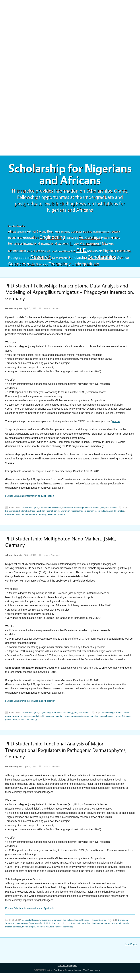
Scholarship (77, 259)
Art (29, 233)
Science (123, 260)
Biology (41, 233)
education (31, 239)
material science (74, 721)
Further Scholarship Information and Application (32, 706)
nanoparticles (105, 721)
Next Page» (130, 951)
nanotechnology (121, 721)
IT (71, 245)
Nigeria (67, 253)
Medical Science (98, 511)
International (32, 245)
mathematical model (28, 518)
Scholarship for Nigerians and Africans (70, 176)
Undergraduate (85, 266)
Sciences (17, 266)
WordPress (88, 977)
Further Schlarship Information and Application (31, 499)
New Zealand (58, 253)
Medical (31, 253)
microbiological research (57, 933)
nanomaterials (91, 721)
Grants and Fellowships (52, 511)
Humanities (15, 245)
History (116, 240)
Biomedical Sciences (16, 930)
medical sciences (35, 933)
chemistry (66, 234)
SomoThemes (74, 977)
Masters (108, 245)
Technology (60, 266)
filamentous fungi (51, 930)
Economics (15, 239)
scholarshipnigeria (14, 312)
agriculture (21, 234)
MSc (49, 253)
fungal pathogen (95, 515)
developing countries (102, 234)
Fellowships (90, 239)
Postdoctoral (123, 253)
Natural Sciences (14, 724)
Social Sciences (37, 266)
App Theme (58, 977)
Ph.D (73, 253)
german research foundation (118, 515)
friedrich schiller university (73, 515)
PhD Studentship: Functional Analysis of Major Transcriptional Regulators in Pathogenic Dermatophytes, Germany (60, 756)
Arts (34, 234)
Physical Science (116, 511)
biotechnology (114, 718)
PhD (81, 252)
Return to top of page (67, 973)
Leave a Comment (53, 312)
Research (41, 259)
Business (54, 233)
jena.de (116, 425)
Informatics (11, 518)
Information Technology (77, 511)
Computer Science (81, 233)
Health (105, 240)
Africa (12, 233)
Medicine (41, 253)
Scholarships (102, 259)
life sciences (59, 721)
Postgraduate (19, 259)
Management (90, 245)
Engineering (52, 239)
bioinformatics (23, 515)
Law (76, 246)
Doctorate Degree (31, 511)
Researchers (60, 260)
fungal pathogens (113, 930)
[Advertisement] (70, 27)
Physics (109, 253)
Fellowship (72, 240)
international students (55, 245)
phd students (95, 253)
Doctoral (116, 234)
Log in (99, 977)
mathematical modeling (50, 518)
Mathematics (17, 253)
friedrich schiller (51, 515)
